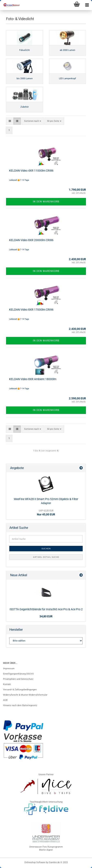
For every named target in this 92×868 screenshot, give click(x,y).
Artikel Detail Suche (46, 557)
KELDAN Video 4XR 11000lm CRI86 (31, 171)
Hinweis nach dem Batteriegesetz (20, 705)
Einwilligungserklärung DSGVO (18, 674)
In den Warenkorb (46, 202)
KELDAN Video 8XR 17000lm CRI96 (31, 310)
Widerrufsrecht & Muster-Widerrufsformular (25, 695)
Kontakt (7, 684)
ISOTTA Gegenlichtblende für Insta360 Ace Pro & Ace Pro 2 (46, 609)
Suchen (46, 549)
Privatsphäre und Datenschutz (18, 679)
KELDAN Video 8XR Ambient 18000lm (33, 379)
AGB (5, 700)
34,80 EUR (46, 616)
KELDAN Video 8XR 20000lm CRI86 (31, 240)
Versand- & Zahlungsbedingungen (20, 690)
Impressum (9, 669)
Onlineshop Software (35, 862)
